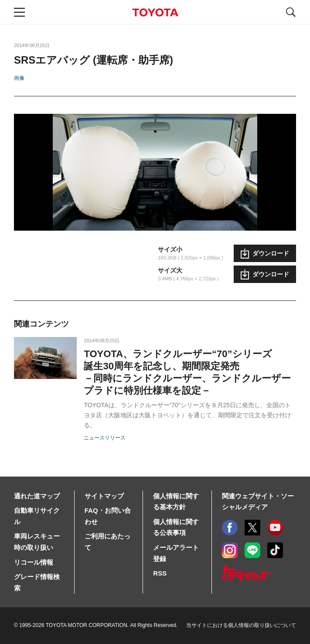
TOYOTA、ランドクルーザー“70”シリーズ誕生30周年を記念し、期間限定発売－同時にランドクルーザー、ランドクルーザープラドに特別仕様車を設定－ (187, 372)
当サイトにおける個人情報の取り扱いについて (241, 625)
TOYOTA (155, 12)
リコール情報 (34, 562)
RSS (160, 573)
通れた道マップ (37, 496)
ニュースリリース (105, 438)
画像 (19, 78)
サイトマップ (104, 496)
